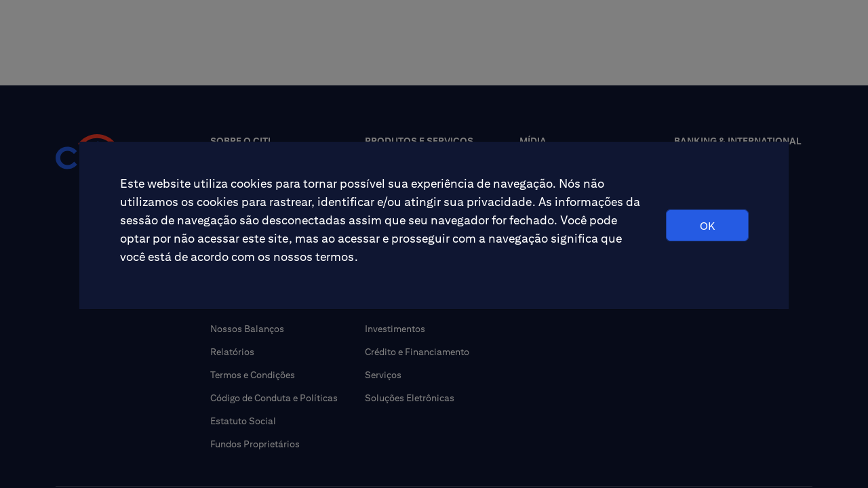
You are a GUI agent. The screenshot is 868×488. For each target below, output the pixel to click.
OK (707, 226)
